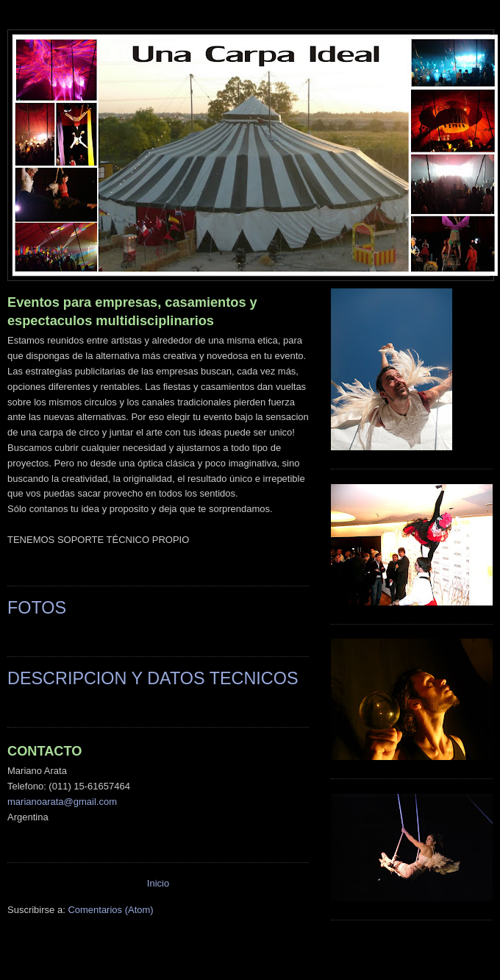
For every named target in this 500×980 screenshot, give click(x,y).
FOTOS (37, 608)
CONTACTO (44, 751)
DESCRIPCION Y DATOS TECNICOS (153, 678)
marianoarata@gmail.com (62, 802)
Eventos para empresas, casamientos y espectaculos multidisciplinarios (132, 312)
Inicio (158, 883)
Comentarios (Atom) (110, 910)
